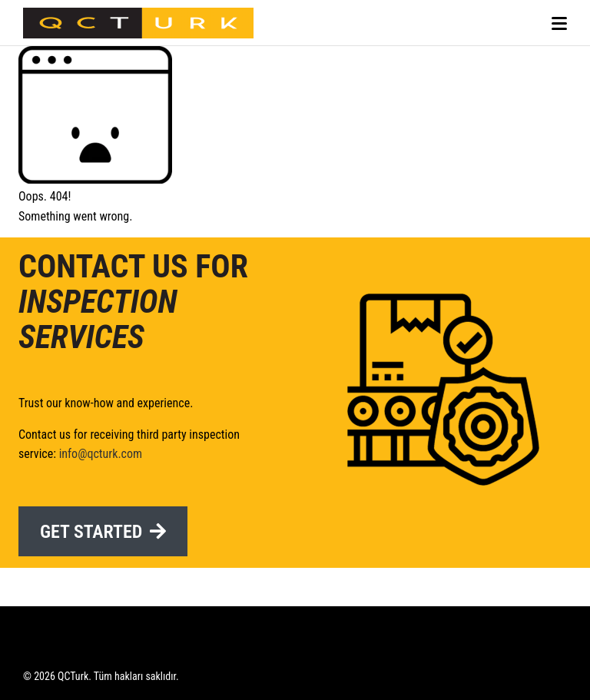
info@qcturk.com (101, 454)
